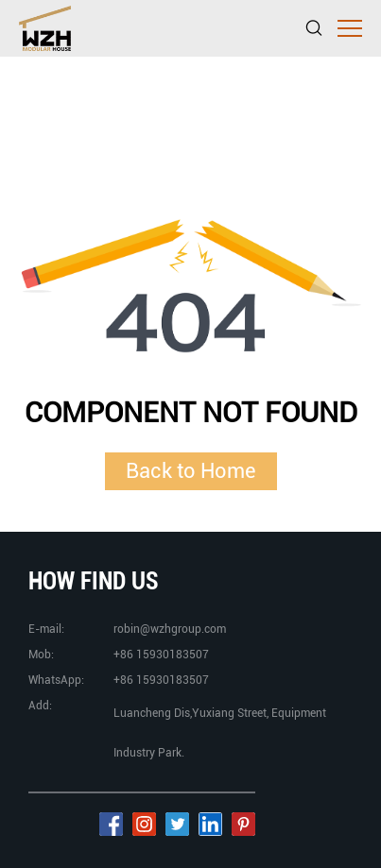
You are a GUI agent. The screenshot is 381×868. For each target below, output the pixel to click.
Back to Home (191, 470)
